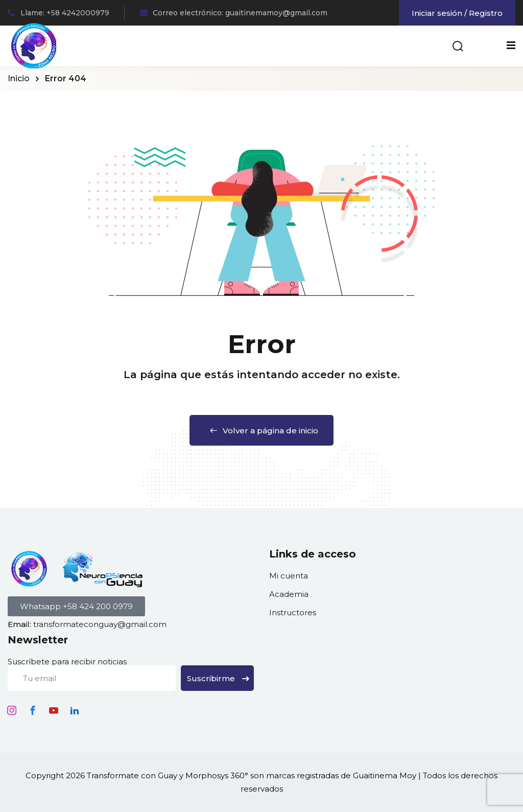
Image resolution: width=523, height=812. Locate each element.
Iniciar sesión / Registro (457, 13)
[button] (76, 606)
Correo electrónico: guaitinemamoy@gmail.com (234, 13)
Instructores (293, 612)
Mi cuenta (289, 576)
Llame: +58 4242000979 (58, 13)
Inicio (19, 78)
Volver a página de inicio (261, 431)
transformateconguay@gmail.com (100, 624)
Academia (289, 594)
